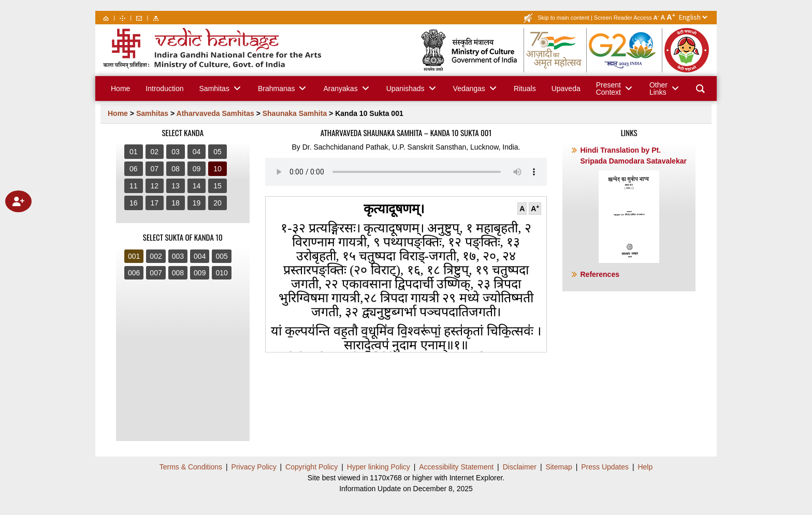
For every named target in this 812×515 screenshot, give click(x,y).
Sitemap (559, 467)
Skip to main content (563, 18)
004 (200, 256)
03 (176, 152)
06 (134, 169)
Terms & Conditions (191, 467)
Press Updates (605, 467)
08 (176, 169)
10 (218, 169)
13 (176, 186)
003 (178, 256)
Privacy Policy (254, 467)
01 (134, 152)
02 (155, 152)
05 (218, 152)
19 (197, 203)
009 (200, 273)
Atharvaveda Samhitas (215, 113)
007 (156, 273)
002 (156, 256)
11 (134, 186)
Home (118, 113)
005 (221, 256)
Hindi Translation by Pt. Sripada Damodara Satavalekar (633, 204)
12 (155, 186)
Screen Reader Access (623, 18)
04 (197, 152)
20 (218, 203)
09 (197, 169)
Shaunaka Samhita (295, 113)
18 (176, 203)
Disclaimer (520, 467)
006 (134, 273)
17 (155, 203)
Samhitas (152, 113)
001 (134, 256)
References (600, 274)
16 (134, 203)
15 (218, 186)
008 (178, 273)
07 (155, 169)
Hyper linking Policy (379, 467)
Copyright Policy (311, 467)
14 (197, 186)
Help (645, 467)
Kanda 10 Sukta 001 (369, 113)
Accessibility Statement (456, 467)
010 (221, 273)
